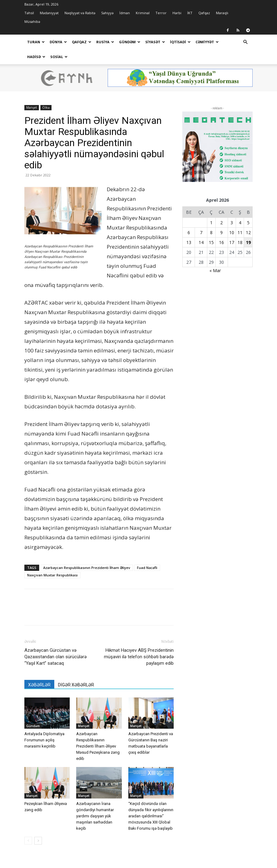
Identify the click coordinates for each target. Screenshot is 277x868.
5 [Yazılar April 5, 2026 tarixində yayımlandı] (248, 208)
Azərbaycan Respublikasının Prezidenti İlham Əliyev (87, 553)
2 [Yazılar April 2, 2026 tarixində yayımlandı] (221, 208)
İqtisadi (180, 42)
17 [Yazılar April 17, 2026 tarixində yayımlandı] (232, 228)
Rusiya (105, 42)
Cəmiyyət (207, 42)
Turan (36, 42)
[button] (245, 42)
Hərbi (177, 13)
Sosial (59, 57)
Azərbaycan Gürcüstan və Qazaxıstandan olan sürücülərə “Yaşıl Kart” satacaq (56, 642)
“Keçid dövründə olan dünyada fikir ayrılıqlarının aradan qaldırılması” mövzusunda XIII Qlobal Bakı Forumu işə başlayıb (151, 801)
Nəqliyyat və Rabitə (80, 13)
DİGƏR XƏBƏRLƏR (76, 670)
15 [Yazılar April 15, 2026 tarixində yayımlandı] (211, 228)
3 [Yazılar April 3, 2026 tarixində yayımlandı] (232, 208)
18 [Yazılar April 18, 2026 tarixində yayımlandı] (240, 228)
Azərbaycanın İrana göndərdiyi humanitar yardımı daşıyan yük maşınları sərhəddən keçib (95, 801)
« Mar (215, 256)
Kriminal (143, 13)
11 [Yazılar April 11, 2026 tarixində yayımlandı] (240, 218)
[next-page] (38, 826)
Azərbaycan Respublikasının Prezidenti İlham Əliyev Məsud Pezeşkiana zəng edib (98, 731)
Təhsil (29, 13)
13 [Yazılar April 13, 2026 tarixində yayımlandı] (189, 228)
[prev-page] (28, 826)
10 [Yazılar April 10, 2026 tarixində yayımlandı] (232, 218)
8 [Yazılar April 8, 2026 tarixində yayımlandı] (211, 218)
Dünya (58, 42)
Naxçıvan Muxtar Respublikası (52, 560)
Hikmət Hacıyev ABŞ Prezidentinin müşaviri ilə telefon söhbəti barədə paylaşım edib (139, 642)
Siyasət (155, 42)
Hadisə (36, 57)
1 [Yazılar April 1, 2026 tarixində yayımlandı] (211, 208)
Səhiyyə (107, 13)
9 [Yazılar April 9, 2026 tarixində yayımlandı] (221, 218)
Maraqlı (222, 13)
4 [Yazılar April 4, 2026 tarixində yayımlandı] (240, 208)
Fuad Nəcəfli (147, 553)
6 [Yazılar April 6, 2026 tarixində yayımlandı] (189, 218)
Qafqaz (204, 13)
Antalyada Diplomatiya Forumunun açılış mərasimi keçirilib (44, 725)
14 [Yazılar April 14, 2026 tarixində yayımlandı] (201, 228)
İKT (190, 13)
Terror (161, 13)
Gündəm (130, 42)
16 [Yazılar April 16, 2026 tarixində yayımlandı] (221, 228)
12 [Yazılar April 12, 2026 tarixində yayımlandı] (248, 218)
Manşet (32, 93)
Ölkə (46, 93)
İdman (125, 13)
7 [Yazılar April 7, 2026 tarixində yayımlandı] (201, 218)
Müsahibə (32, 21)
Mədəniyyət (49, 13)
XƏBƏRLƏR (39, 670)
